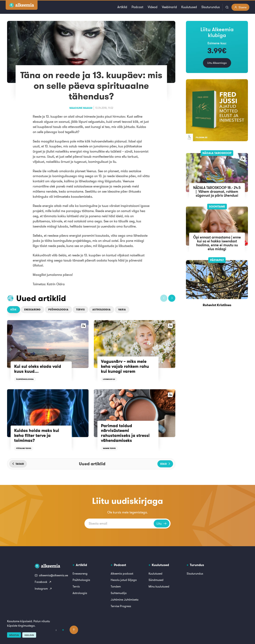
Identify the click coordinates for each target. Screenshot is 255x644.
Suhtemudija (119, 593)
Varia (122, 310)
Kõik (14, 310)
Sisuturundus (211, 7)
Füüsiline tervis (24, 448)
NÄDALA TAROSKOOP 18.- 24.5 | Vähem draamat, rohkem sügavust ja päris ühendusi (217, 191)
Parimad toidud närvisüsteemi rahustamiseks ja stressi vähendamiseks (125, 433)
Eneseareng (32, 310)
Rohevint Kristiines (217, 305)
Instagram (43, 589)
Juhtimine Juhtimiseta (125, 600)
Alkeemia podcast (122, 573)
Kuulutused (189, 7)
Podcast (137, 7)
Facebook (43, 582)
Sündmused (156, 580)
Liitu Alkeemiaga (217, 63)
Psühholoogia (58, 310)
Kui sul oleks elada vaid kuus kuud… (38, 369)
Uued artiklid (41, 298)
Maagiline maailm (81, 108)
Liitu (162, 524)
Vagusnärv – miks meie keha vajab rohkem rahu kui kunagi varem (125, 366)
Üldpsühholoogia (25, 379)
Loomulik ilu (109, 379)
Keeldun (29, 635)
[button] (164, 298)
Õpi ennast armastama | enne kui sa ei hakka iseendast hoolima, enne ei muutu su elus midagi (217, 243)
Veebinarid (169, 7)
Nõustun (14, 635)
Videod (153, 7)
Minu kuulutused (159, 586)
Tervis (80, 310)
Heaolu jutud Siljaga (124, 580)
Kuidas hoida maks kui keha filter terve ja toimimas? (37, 435)
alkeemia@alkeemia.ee (51, 575)
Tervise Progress (121, 606)
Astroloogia (102, 310)
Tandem (116, 586)
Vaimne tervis (109, 448)
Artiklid (122, 7)
